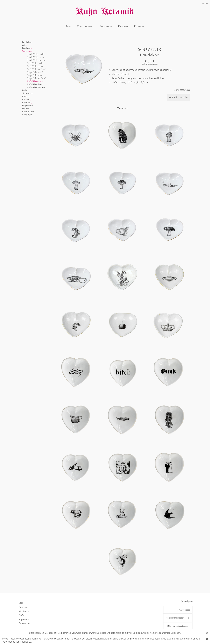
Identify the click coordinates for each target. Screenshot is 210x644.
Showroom (106, 26)
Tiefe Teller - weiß (35, 81)
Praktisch (26, 103)
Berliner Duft (28, 112)
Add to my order (178, 97)
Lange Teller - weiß (35, 72)
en (207, 3)
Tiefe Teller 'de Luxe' (36, 87)
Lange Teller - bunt (35, 75)
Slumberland (28, 93)
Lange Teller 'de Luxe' (36, 78)
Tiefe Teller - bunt (35, 84)
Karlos (25, 96)
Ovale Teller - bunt (35, 66)
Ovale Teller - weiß (35, 63)
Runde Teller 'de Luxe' (37, 60)
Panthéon (26, 48)
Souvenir (26, 51)
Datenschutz (25, 623)
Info (68, 26)
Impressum (24, 619)
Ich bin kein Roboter (175, 618)
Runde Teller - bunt (35, 57)
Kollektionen (85, 26)
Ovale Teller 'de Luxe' (36, 69)
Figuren (26, 108)
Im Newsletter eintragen (178, 626)
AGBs (22, 615)
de (203, 3)
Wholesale (24, 611)
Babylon (26, 99)
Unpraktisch (28, 105)
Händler (139, 26)
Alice (24, 45)
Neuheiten (27, 42)
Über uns (123, 26)
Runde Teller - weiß (35, 54)
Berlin (25, 90)
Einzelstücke (28, 115)
